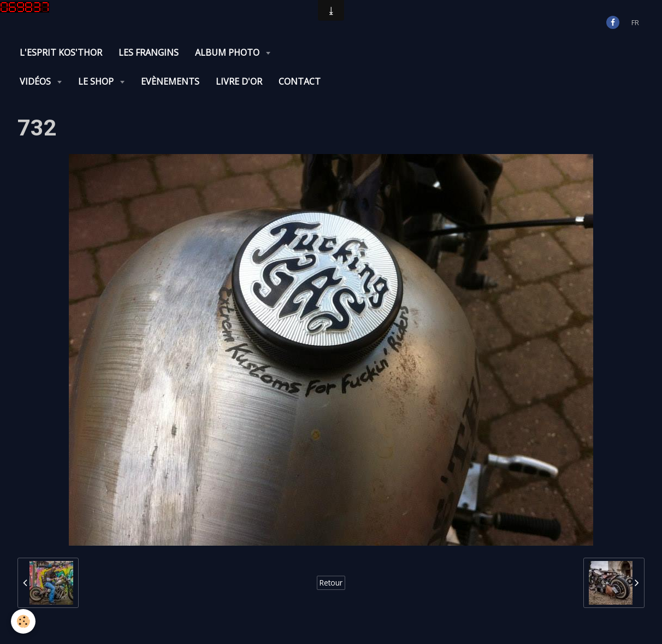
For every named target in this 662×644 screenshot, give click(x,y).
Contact (300, 81)
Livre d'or (239, 81)
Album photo (228, 52)
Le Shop (97, 81)
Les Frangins (149, 52)
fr (635, 22)
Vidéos (36, 81)
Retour (331, 583)
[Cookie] (23, 621)
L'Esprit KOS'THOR (61, 52)
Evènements (170, 81)
